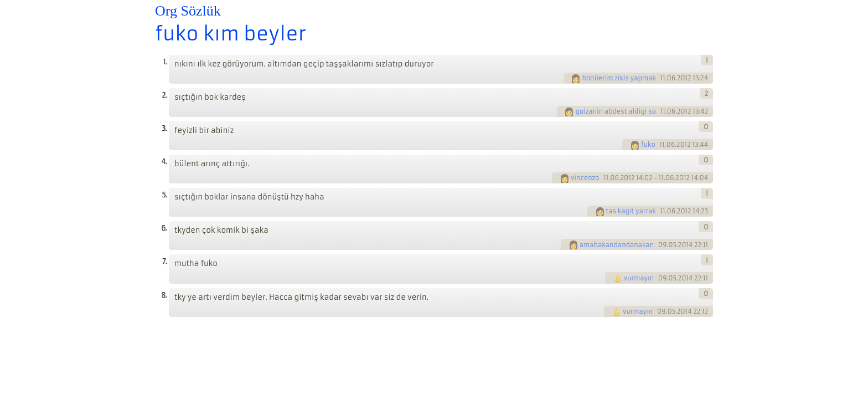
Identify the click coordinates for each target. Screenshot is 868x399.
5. (164, 195)
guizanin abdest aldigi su (615, 111)
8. (164, 295)
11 (663, 78)
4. (164, 162)
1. (165, 62)
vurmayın (639, 278)
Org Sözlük (188, 11)
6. (164, 228)
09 (663, 245)
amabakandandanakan (617, 245)
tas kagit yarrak (631, 211)
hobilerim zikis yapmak (619, 78)
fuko (648, 145)
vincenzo (585, 178)
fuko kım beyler (231, 34)
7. (164, 261)
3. (164, 128)
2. (164, 95)
